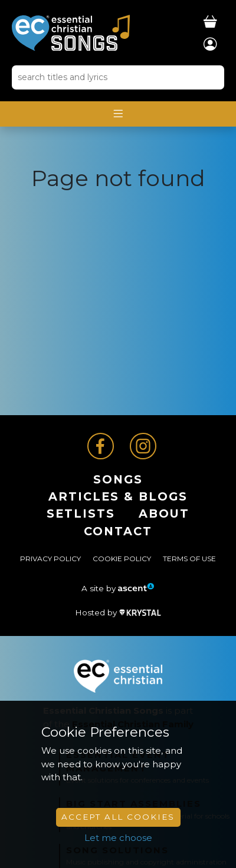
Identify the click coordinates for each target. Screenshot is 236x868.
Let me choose (118, 838)
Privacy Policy (50, 559)
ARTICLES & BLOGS (118, 496)
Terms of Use (189, 559)
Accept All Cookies (118, 817)
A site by (118, 588)
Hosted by (118, 612)
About (164, 513)
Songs (118, 479)
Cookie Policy (122, 559)
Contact (118, 531)
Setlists (81, 513)
